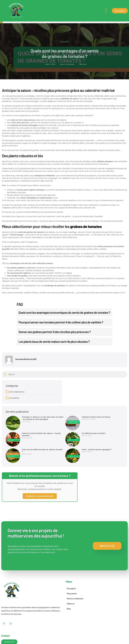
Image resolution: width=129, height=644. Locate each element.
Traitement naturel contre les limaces (96, 417)
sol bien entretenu (54, 237)
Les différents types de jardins (94, 433)
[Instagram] (11, 624)
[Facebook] (4, 624)
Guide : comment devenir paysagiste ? (97, 449)
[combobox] (64, 374)
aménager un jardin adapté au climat (46, 101)
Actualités (65, 43)
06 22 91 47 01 (107, 546)
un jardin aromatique (61, 164)
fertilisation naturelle (16, 192)
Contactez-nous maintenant (40, 496)
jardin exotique (35, 270)
